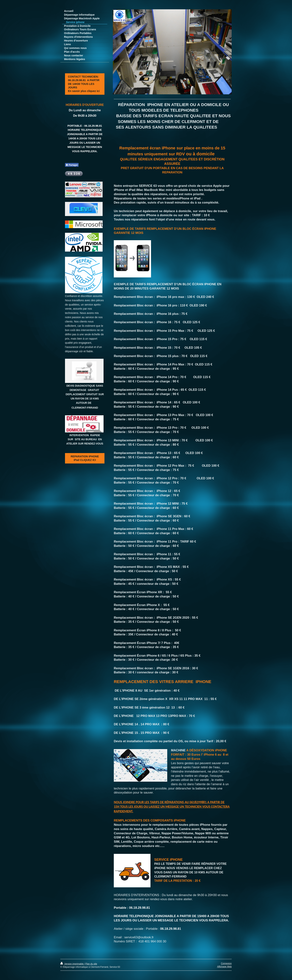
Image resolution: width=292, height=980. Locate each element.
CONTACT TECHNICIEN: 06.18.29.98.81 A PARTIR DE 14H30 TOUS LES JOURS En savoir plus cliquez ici (84, 84)
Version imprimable (72, 964)
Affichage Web (224, 967)
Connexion (226, 963)
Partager (72, 165)
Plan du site (91, 964)
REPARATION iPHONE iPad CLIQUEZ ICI (85, 458)
